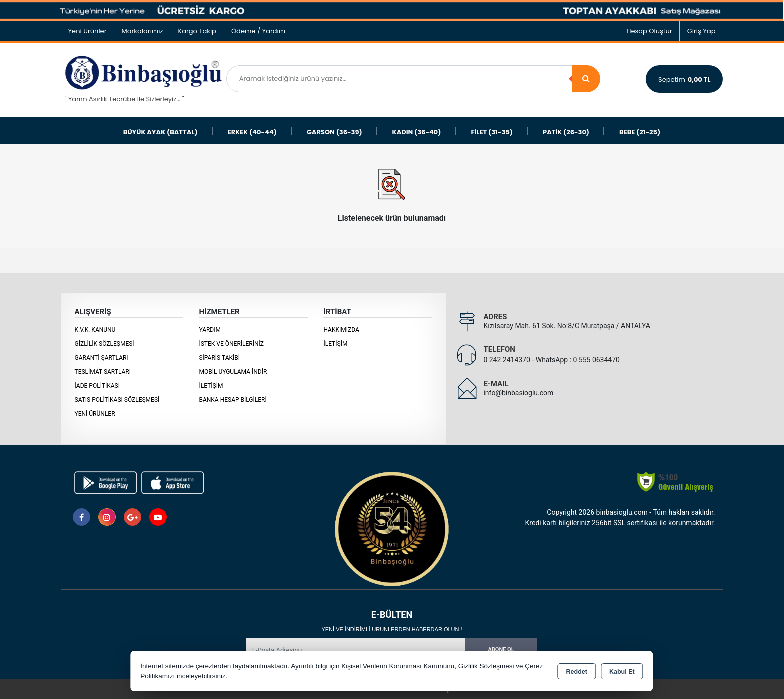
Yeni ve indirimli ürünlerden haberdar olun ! (392, 629)
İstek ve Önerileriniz (231, 344)
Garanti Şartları (102, 358)
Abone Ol (501, 650)
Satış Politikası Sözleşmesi (117, 400)
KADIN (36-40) (417, 132)
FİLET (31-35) (492, 132)
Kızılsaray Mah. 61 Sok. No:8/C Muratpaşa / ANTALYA (567, 326)
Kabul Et (622, 672)
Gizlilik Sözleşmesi (105, 344)
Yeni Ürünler (95, 414)
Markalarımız (143, 31)
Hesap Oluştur (649, 31)
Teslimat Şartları (103, 372)
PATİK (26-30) (566, 132)
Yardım (210, 330)
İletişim (211, 386)
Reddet (577, 672)
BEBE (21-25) (640, 132)
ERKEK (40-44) (252, 132)
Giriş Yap (702, 31)
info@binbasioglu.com (518, 393)
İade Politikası (97, 386)
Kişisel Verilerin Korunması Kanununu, (399, 666)
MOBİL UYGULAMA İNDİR (233, 372)
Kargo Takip (197, 31)
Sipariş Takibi (219, 358)
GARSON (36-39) (335, 132)
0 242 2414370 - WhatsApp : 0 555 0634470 (552, 360)
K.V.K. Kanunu (95, 330)
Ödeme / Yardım (258, 31)
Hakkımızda (341, 330)
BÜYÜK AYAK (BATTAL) (161, 132)
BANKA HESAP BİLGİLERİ (233, 400)
